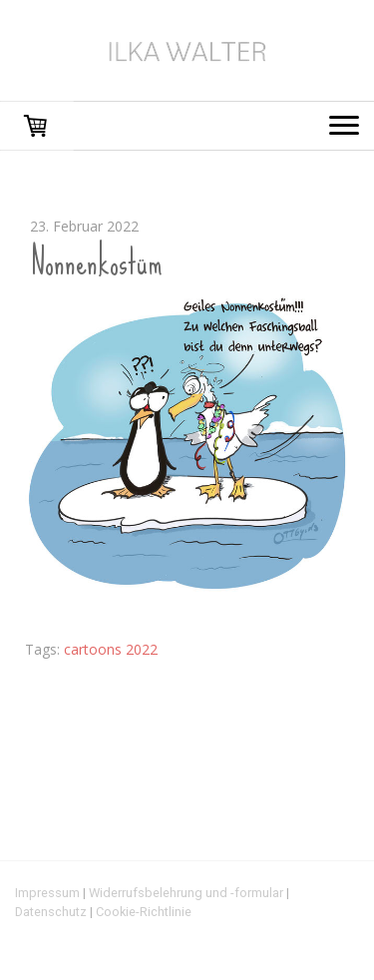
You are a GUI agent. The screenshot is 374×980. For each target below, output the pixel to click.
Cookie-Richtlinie (144, 912)
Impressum (47, 893)
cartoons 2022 (111, 649)
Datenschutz (51, 912)
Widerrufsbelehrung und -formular (186, 893)
